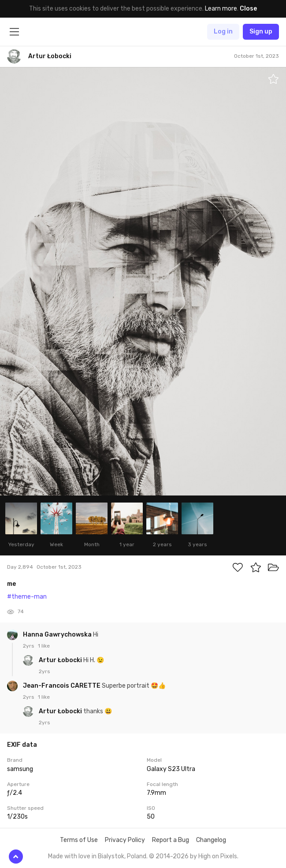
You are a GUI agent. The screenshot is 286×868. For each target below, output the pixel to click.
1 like (44, 646)
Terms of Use (79, 840)
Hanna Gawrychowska (58, 635)
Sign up (261, 32)
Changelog (211, 840)
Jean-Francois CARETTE (62, 686)
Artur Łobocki (61, 660)
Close (248, 9)
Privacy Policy (125, 840)
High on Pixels (218, 856)
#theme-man (27, 597)
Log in (223, 32)
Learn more (221, 9)
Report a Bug (171, 840)
